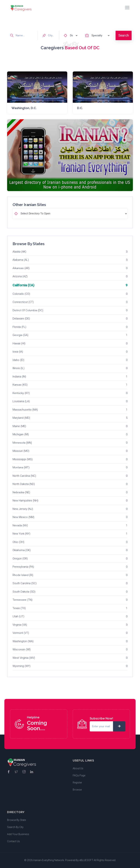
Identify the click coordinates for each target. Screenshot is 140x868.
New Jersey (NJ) (23, 509)
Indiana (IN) (19, 377)
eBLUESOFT (86, 860)
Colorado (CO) (21, 294)
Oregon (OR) (20, 559)
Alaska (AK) (19, 252)
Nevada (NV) (20, 525)
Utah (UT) (18, 616)
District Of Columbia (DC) (28, 310)
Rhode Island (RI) (23, 575)
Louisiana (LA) (21, 401)
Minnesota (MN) (22, 443)
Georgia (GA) (20, 335)
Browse (77, 790)
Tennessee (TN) (23, 600)
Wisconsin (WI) (22, 649)
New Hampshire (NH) (25, 501)
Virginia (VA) (20, 625)
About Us (78, 768)
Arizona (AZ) (20, 276)
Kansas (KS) (20, 385)
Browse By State (16, 820)
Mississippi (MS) (23, 459)
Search (124, 35)
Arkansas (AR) (21, 268)
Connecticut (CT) (23, 302)
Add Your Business (18, 834)
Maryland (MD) (21, 418)
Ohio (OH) (18, 542)
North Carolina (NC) (24, 476)
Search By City (15, 827)
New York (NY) (21, 534)
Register (77, 783)
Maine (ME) (19, 426)
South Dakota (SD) (24, 592)
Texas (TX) (19, 608)
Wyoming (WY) (22, 666)
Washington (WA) (23, 641)
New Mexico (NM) (23, 517)
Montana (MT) (21, 467)
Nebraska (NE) (21, 492)
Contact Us (13, 841)
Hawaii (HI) (19, 343)
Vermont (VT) (21, 633)
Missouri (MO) (21, 451)
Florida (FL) (19, 327)
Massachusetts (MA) (25, 410)
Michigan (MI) (21, 434)
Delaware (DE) (21, 319)
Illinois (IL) (19, 368)
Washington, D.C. (24, 108)
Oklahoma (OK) (22, 550)
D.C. (80, 108)
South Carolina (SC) (25, 583)
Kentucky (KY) (21, 393)
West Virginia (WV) (24, 658)
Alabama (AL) (21, 260)
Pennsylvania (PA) (23, 567)
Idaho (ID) (18, 360)
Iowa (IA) (18, 352)
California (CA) (23, 285)
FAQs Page (79, 775)
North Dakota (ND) (24, 484)
